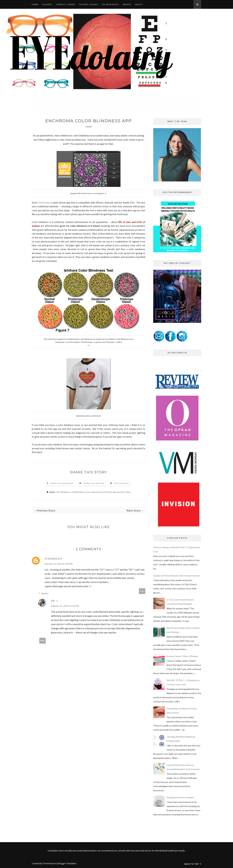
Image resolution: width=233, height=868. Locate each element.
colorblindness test (81, 492)
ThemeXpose (49, 863)
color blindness (63, 492)
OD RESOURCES (110, 4)
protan (121, 492)
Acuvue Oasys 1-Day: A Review (182, 656)
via (106, 194)
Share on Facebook (62, 483)
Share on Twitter (94, 483)
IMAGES (127, 4)
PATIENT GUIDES (89, 4)
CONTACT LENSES (66, 4)
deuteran (96, 492)
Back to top (193, 864)
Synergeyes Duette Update (180, 797)
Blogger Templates (67, 863)
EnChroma (44, 203)
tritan (128, 492)
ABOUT (139, 4)
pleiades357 (53, 559)
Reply (142, 591)
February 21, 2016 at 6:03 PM (65, 606)
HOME (35, 4)
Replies (45, 594)
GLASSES (47, 4)
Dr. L (55, 601)
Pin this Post (122, 483)
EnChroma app (109, 492)
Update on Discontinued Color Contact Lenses (177, 576)
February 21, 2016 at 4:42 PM (59, 564)
